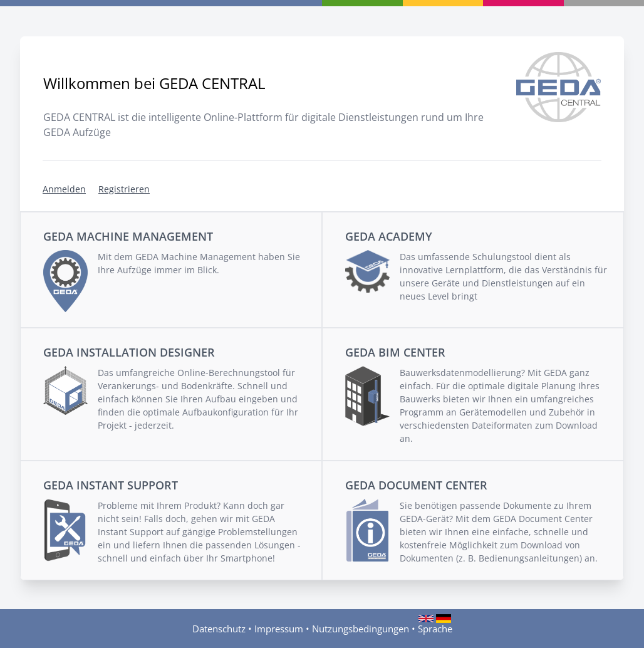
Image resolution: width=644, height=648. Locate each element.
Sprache (435, 628)
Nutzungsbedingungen (361, 629)
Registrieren (124, 189)
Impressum (279, 629)
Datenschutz (219, 629)
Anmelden (64, 189)
